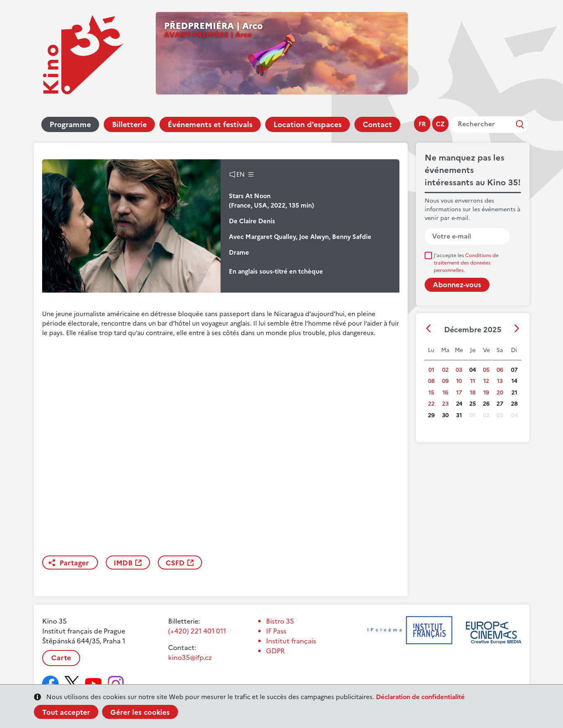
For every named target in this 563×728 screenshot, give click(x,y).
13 (500, 381)
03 (459, 370)
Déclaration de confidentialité (420, 697)
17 (459, 393)
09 (445, 381)
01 (431, 370)
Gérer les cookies (140, 712)
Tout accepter (66, 712)
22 (431, 404)
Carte (61, 658)
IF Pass (276, 631)
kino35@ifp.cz (190, 657)
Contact (377, 124)
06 (500, 370)
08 (431, 381)
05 (486, 370)
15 (431, 393)
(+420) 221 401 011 (197, 631)
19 (486, 393)
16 (445, 393)
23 (445, 404)
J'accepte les (466, 263)
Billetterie (129, 124)
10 (459, 381)
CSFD (175, 563)
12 (486, 381)
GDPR (275, 651)
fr (422, 124)
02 (445, 370)
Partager (74, 563)
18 (473, 393)
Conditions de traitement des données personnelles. (466, 263)
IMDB (123, 563)
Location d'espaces (308, 124)
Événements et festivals (210, 124)
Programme (70, 124)
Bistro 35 (280, 621)
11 (473, 381)
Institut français (291, 641)
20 (500, 393)
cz (440, 124)
